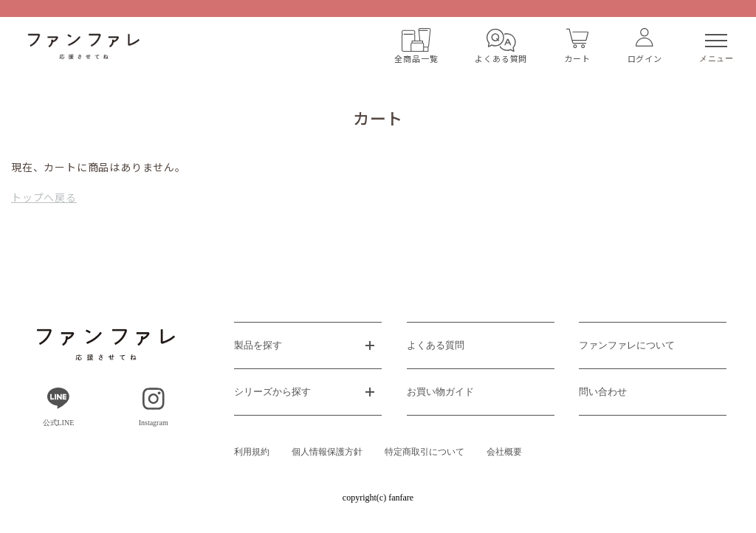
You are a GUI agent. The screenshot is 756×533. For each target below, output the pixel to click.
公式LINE (59, 407)
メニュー (717, 49)
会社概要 (504, 452)
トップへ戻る (44, 197)
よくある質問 (436, 345)
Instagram (154, 407)
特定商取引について (425, 452)
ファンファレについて (627, 345)
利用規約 (252, 452)
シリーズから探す (272, 392)
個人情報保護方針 (327, 452)
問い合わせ (603, 392)
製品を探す (258, 345)
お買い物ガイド (440, 392)
